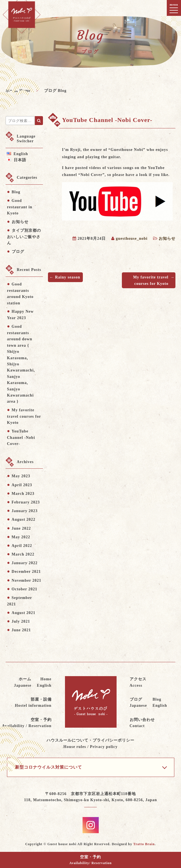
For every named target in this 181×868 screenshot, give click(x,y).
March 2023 (23, 494)
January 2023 (25, 511)
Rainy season (67, 277)
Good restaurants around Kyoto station (20, 294)
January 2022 (25, 563)
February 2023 (26, 502)
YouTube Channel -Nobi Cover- (21, 438)
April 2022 (22, 546)
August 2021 (24, 613)
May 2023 (21, 476)
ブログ (18, 252)
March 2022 (23, 554)
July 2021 (21, 621)
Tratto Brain (144, 844)
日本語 (20, 160)
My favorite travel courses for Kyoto (151, 280)
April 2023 (22, 485)
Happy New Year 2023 (20, 315)
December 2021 (26, 572)
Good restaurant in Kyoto (20, 207)
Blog (16, 192)
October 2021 (25, 589)
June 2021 (21, 630)
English (21, 154)
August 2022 (24, 519)
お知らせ (167, 239)
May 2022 (21, 537)
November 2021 (26, 580)
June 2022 (21, 528)
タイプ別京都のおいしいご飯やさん (24, 237)
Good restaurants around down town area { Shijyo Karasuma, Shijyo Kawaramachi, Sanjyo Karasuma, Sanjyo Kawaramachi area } (21, 364)
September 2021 (20, 601)
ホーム (23, 683)
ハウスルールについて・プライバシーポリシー (90, 744)
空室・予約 (90, 860)
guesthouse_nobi (132, 239)
